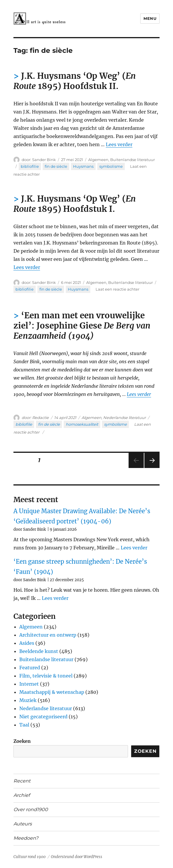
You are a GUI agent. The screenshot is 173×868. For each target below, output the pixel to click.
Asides (27, 643)
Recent (22, 781)
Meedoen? (26, 838)
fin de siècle (56, 166)
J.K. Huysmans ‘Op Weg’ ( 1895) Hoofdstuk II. (75, 81)
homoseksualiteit (82, 424)
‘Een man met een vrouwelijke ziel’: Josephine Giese (82, 326)
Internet (29, 684)
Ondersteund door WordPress (77, 857)
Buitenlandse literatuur (133, 160)
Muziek (28, 700)
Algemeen (98, 160)
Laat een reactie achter (117, 289)
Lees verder (119, 144)
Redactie (40, 418)
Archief (22, 795)
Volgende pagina (152, 468)
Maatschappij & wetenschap (52, 692)
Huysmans (83, 166)
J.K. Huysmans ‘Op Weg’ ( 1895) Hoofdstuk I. (75, 204)
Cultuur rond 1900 (30, 857)
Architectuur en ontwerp (48, 635)
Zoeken (22, 741)
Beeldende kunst (39, 651)
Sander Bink (44, 160)
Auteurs (23, 824)
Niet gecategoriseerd (43, 717)
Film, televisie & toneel (46, 676)
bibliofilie (30, 166)
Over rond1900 (31, 810)
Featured (30, 668)
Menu (150, 18)
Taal (24, 725)
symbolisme (111, 166)
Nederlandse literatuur (124, 418)
